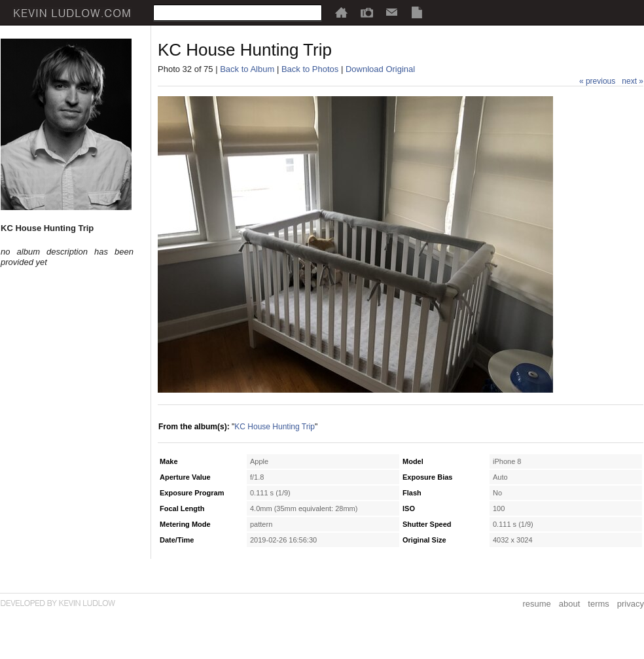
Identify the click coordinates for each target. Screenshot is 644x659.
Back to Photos (310, 69)
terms (599, 604)
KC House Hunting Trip (275, 427)
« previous (597, 81)
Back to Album (247, 69)
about (570, 604)
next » (633, 81)
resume (536, 604)
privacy (631, 604)
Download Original (380, 69)
